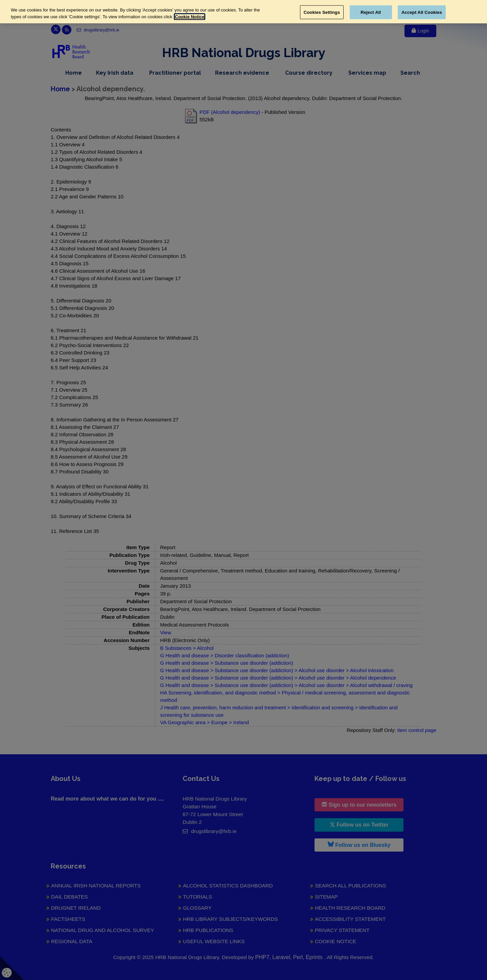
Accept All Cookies (422, 12)
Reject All (371, 12)
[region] (243, 12)
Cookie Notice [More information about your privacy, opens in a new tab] (190, 17)
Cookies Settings (322, 12)
